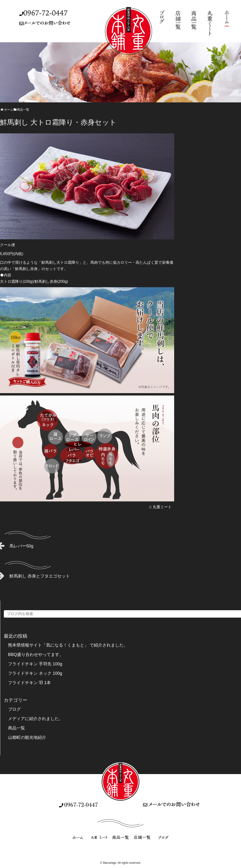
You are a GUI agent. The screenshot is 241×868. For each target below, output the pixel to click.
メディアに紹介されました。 (36, 719)
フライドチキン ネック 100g (35, 673)
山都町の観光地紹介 (27, 737)
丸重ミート (162, 507)
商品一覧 (16, 728)
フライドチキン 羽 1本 (29, 683)
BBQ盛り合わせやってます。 (36, 655)
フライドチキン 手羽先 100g (35, 664)
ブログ (14, 709)
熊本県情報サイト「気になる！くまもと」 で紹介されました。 (68, 645)
